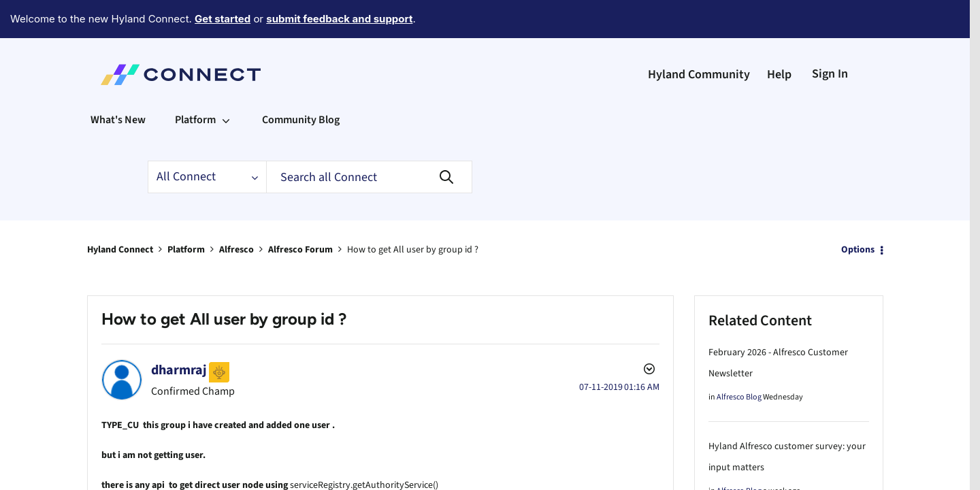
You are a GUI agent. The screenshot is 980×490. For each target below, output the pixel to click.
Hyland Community (699, 37)
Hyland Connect (120, 212)
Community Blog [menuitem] (301, 82)
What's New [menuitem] (118, 82)
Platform (186, 212)
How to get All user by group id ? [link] (413, 212)
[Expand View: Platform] (226, 82)
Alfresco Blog (739, 360)
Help (779, 37)
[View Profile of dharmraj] (179, 333)
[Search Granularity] (207, 140)
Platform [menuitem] (195, 82)
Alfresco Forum (300, 212)
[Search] (369, 140)
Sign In (830, 36)
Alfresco (236, 212)
